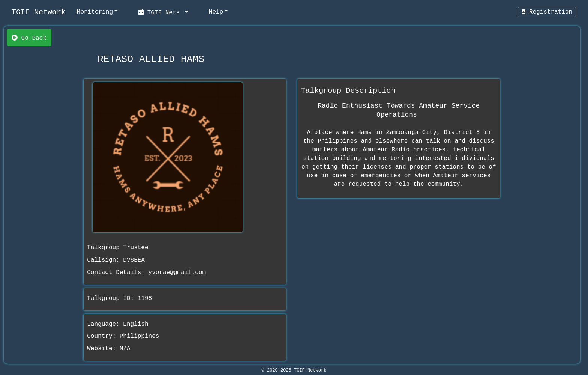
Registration (547, 12)
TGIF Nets (161, 12)
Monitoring (95, 12)
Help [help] (216, 12)
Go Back (29, 38)
